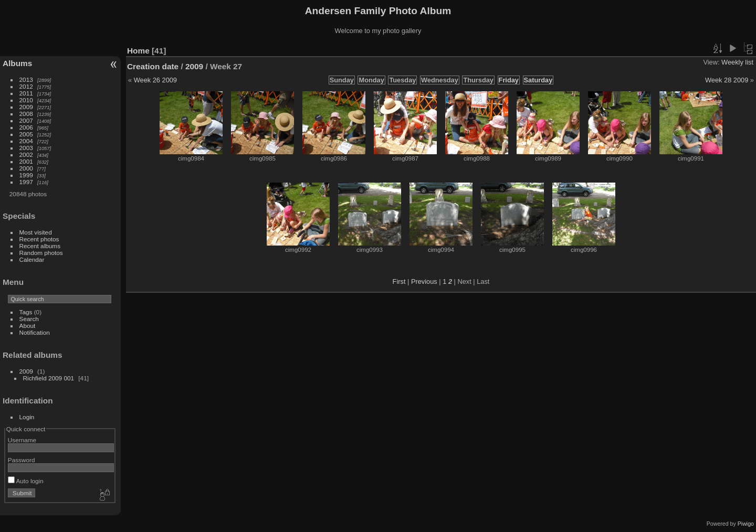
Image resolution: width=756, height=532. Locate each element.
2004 (26, 141)
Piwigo (746, 524)
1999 (26, 175)
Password (22, 460)
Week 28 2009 (727, 80)
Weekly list (737, 62)
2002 (26, 155)
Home (138, 51)
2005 (26, 134)
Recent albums (40, 246)
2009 (26, 107)
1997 (26, 182)
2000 (26, 168)
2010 (26, 100)
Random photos (41, 253)
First (399, 281)
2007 (26, 120)
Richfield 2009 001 (49, 378)
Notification (35, 332)
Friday (509, 80)
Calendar (32, 259)
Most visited (36, 232)
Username (22, 440)
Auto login (26, 481)
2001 (26, 161)
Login (27, 417)
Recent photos (39, 239)
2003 (26, 148)
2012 (26, 86)
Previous (424, 281)
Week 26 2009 (155, 80)
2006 (26, 127)
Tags (26, 312)
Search (29, 319)
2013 (26, 79)
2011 (26, 93)
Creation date (153, 66)
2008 (26, 114)
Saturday (538, 80)
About (28, 326)
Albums (17, 63)
